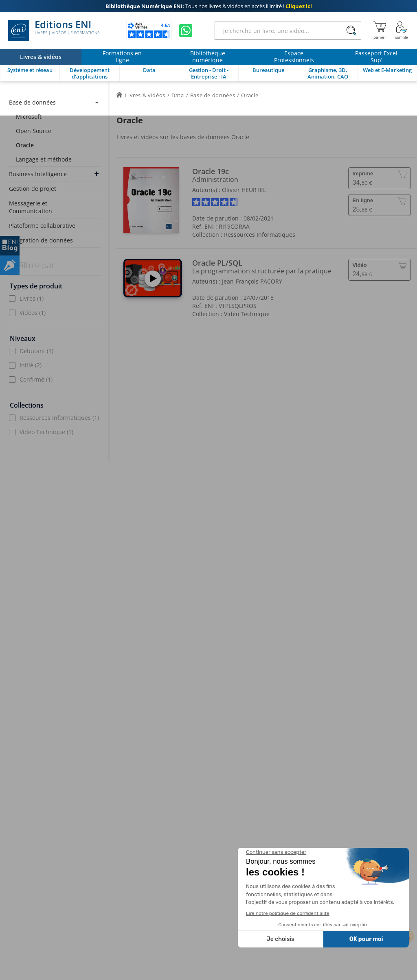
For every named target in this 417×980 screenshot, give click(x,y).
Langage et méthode (44, 159)
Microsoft (29, 117)
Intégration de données (41, 240)
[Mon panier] (380, 31)
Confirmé (36, 379)
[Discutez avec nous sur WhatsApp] (186, 31)
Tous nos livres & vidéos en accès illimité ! (209, 6)
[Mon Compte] (402, 31)
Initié (31, 365)
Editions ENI (54, 31)
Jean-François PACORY (252, 281)
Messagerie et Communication (31, 207)
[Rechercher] (351, 31)
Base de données (32, 102)
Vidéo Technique (46, 432)
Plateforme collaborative (42, 226)
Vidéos (33, 313)
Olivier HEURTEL (244, 190)
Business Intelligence (38, 174)
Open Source (34, 131)
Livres (32, 298)
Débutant (36, 351)
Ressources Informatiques (59, 418)
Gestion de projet (33, 189)
